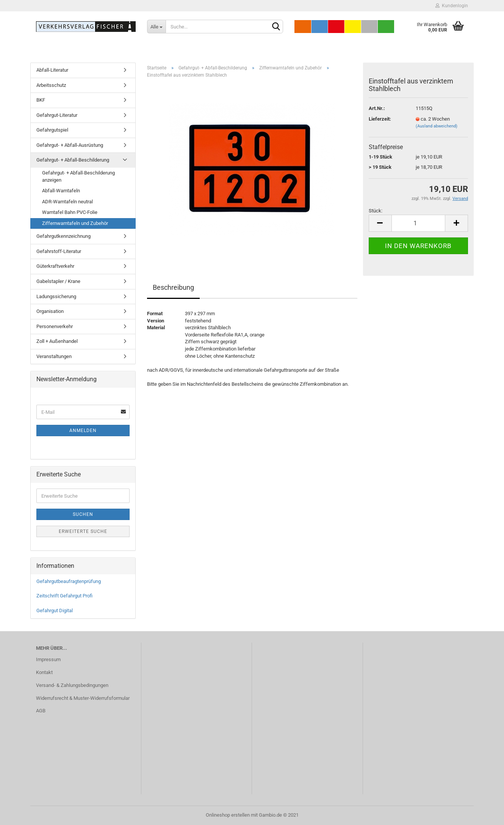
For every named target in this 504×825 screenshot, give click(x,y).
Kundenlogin (452, 6)
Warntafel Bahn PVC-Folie (70, 212)
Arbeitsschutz (51, 85)
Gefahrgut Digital (55, 610)
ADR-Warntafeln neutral (67, 202)
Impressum (48, 659)
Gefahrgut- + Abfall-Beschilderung (73, 160)
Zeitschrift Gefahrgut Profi (64, 596)
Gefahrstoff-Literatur (59, 251)
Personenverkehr (55, 326)
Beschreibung (173, 287)
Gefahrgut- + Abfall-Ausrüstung (70, 145)
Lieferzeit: (380, 119)
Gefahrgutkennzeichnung (63, 236)
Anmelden (83, 431)
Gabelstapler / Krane (58, 281)
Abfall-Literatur (52, 70)
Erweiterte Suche (83, 531)
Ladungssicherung (56, 296)
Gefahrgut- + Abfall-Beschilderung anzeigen (78, 176)
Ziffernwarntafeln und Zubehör (75, 223)
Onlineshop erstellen (228, 815)
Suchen (83, 514)
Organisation (50, 311)
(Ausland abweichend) (437, 126)
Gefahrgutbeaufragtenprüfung (69, 581)
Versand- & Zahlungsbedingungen (72, 685)
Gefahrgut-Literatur (57, 115)
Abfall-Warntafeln (61, 191)
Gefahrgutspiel (52, 130)
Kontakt (44, 672)
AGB (41, 711)
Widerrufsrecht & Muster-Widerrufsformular (83, 698)
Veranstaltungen (54, 356)
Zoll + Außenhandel (57, 341)
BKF (41, 100)
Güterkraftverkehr (55, 266)
